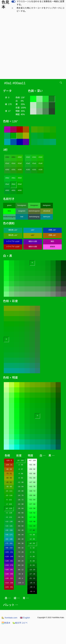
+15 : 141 (9, 526)
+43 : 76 (32, 487)
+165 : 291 (9, 570)
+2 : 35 (32, 539)
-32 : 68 (21, 504)
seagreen (22, 211)
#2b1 (13, 157)
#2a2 (7, 163)
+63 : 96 (32, 465)
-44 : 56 (21, 517)
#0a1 (13, 184)
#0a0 (20, 184)
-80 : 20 (21, 561)
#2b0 (20, 157)
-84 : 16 (21, 565)
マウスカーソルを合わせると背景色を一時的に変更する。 (40, 3)
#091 (13, 190)
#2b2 (7, 157)
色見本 (6, 623)
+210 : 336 (9, 583)
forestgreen (22, 205)
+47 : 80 (32, 482)
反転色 (52, 247)
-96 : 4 (20, 578)
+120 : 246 (9, 556)
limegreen (34, 205)
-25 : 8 (32, 583)
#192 (28, 170)
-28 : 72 (21, 500)
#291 (13, 170)
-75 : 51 (9, 474)
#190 (40, 170)
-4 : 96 (20, 474)
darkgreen (47, 205)
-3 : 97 (20, 469)
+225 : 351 (9, 587)
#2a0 (20, 163)
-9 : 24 (32, 565)
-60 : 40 (21, 539)
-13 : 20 (32, 570)
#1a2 (28, 163)
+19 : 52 (32, 513)
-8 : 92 (20, 478)
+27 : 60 (32, 504)
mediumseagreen (9, 217)
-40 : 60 (21, 513)
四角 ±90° (52, 230)
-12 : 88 (21, 482)
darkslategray (34, 217)
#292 (7, 170)
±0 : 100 (20, 460)
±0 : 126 (9, 508)
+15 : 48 (32, 522)
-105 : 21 (9, 465)
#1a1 (34, 163)
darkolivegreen (34, 211)
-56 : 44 (21, 535)
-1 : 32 (32, 548)
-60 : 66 (9, 478)
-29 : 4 (32, 587)
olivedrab (47, 211)
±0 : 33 (32, 543)
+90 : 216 (9, 548)
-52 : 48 (21, 530)
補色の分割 (33, 241)
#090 (20, 190)
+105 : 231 (9, 552)
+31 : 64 (32, 500)
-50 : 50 (21, 526)
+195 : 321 (9, 578)
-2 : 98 (20, 465)
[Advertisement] (31, 47)
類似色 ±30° (13, 230)
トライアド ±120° (13, 241)
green (9, 205)
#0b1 (13, 178)
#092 (7, 190)
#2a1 (13, 163)
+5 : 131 (9, 517)
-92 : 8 (20, 574)
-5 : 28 (32, 561)
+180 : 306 (9, 574)
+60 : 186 (9, 539)
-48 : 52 (21, 522)
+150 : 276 (9, 565)
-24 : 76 (21, 495)
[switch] (13, 2)
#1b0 (40, 157)
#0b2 (7, 178)
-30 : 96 (9, 487)
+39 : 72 (32, 491)
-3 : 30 (32, 556)
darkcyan (47, 217)
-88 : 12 (21, 570)
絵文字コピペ (20, 623)
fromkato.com (9, 618)
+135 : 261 (9, 561)
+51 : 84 (32, 478)
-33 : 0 (32, 591)
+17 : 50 (32, 517)
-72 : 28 (21, 552)
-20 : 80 (21, 491)
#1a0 (40, 163)
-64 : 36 (21, 543)
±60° (33, 230)
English (25, 618)
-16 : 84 (21, 487)
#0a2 (7, 184)
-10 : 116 (9, 495)
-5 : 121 (9, 500)
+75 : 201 (9, 543)
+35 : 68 (32, 495)
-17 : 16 (32, 574)
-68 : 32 (21, 548)
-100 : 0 (21, 583)
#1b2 (28, 157)
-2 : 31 (32, 552)
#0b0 (20, 178)
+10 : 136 (9, 522)
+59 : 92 (32, 469)
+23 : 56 (32, 508)
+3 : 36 (32, 535)
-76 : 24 (21, 556)
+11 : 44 (32, 526)
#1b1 (34, 157)
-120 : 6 (9, 460)
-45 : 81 (9, 482)
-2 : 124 (9, 504)
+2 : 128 (9, 513)
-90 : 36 (9, 469)
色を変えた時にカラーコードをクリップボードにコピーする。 (40, 10)
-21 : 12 (32, 578)
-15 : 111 (9, 491)
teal (22, 217)
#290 (20, 170)
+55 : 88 (32, 474)
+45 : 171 (9, 535)
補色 (52, 241)
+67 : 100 (32, 460)
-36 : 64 (21, 508)
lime (9, 211)
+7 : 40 (32, 530)
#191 (34, 170)
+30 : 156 (9, 530)
